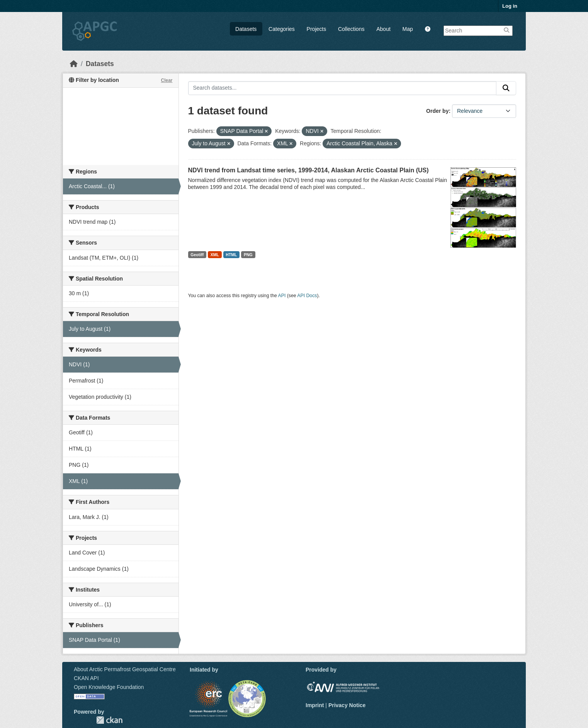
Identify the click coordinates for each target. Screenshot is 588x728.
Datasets (246, 29)
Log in (510, 6)
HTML (231, 255)
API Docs (307, 296)
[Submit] (506, 88)
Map (408, 29)
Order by (437, 111)
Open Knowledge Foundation (109, 687)
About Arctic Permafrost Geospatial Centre (125, 669)
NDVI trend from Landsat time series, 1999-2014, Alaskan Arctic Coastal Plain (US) (308, 170)
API (282, 296)
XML (215, 255)
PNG (248, 255)
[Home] (74, 64)
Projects (317, 29)
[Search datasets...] (342, 88)
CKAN (109, 720)
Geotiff (197, 255)
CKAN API (86, 678)
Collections (351, 29)
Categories (282, 29)
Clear (167, 80)
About (383, 29)
